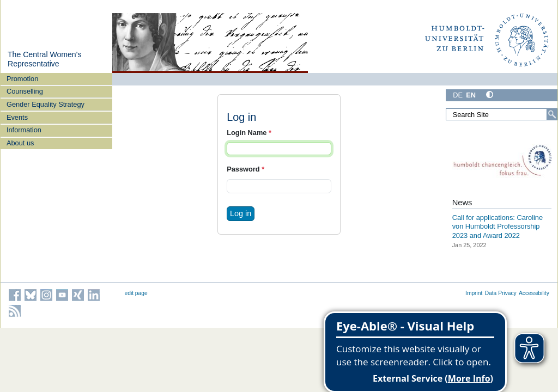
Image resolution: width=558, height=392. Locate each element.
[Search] (552, 114)
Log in (241, 213)
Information (24, 130)
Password (245, 169)
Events (17, 117)
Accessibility (534, 293)
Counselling (25, 91)
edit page (136, 293)
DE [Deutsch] (458, 95)
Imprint (474, 293)
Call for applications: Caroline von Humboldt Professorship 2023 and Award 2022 (498, 226)
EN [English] (471, 95)
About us (20, 143)
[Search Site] (501, 114)
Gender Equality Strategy (46, 104)
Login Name (249, 133)
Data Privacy (501, 293)
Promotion (22, 79)
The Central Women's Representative (44, 59)
